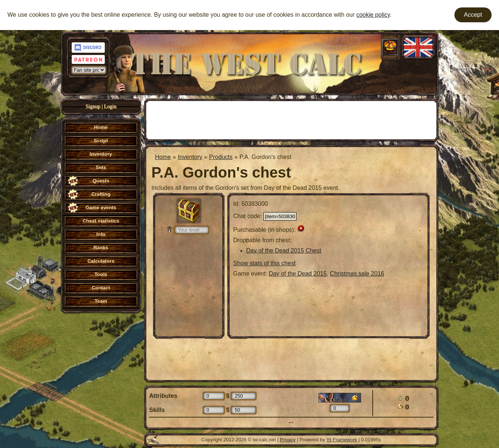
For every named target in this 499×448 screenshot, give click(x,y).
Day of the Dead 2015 (298, 274)
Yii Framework (342, 440)
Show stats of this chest (265, 263)
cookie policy (373, 15)
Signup (93, 106)
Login (110, 106)
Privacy (288, 440)
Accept (473, 15)
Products (221, 157)
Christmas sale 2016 (357, 274)
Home (163, 157)
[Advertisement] (291, 119)
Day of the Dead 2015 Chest (284, 251)
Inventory (190, 157)
